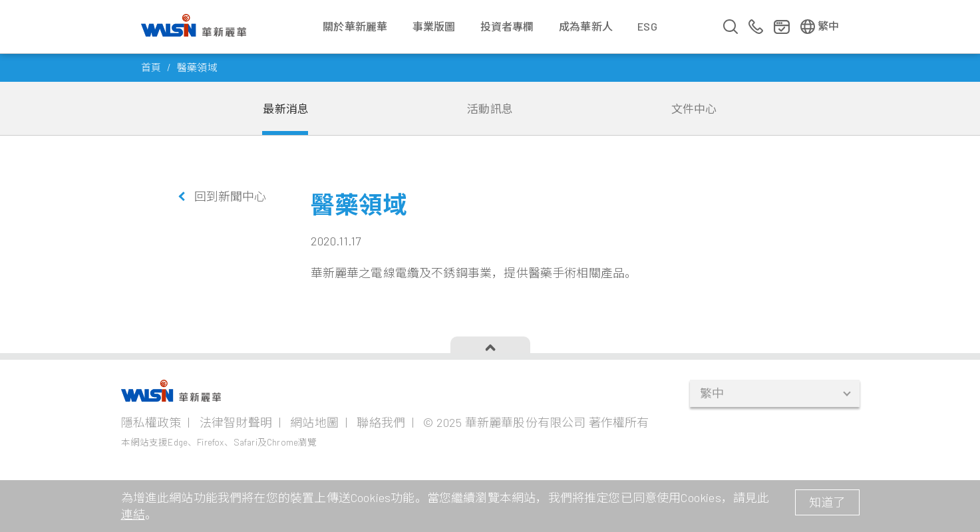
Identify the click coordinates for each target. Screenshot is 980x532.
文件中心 (694, 108)
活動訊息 (490, 108)
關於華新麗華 (355, 26)
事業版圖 (434, 26)
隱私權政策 (151, 422)
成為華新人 (586, 26)
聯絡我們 (381, 422)
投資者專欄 (507, 26)
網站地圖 (314, 422)
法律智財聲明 (236, 422)
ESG (647, 26)
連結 (133, 514)
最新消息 (286, 108)
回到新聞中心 (231, 196)
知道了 (827, 502)
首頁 (151, 67)
